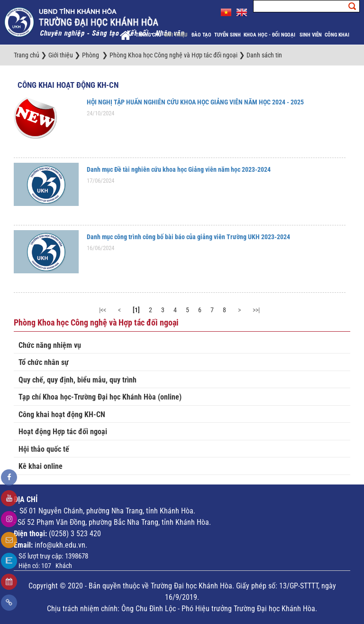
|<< (103, 310)
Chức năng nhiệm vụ (50, 345)
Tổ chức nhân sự (44, 362)
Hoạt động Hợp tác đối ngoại (63, 432)
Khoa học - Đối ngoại (270, 35)
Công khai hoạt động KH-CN (68, 85)
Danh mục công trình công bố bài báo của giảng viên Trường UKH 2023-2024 (188, 237)
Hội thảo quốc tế (44, 449)
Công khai (338, 35)
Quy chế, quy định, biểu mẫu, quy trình (77, 380)
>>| (256, 310)
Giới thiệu (176, 35)
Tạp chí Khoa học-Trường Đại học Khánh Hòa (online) (100, 397)
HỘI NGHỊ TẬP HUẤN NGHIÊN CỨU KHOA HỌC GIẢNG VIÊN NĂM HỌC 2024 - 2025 (195, 102)
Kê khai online (41, 466)
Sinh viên (311, 35)
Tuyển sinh (227, 35)
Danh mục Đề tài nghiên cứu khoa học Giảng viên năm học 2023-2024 (179, 169)
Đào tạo (201, 35)
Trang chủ (148, 35)
